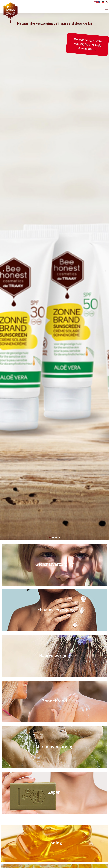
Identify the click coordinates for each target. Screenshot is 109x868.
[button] (107, 2)
